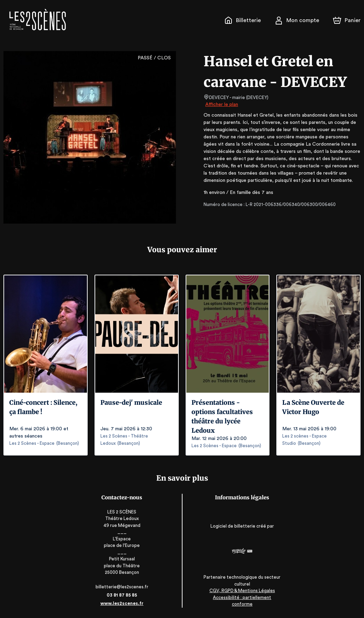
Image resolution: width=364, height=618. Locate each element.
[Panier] (347, 20)
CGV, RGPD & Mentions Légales (241, 597)
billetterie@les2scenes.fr (123, 587)
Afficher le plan (221, 105)
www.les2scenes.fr (123, 603)
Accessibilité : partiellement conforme (241, 604)
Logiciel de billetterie (232, 528)
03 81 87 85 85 (123, 595)
